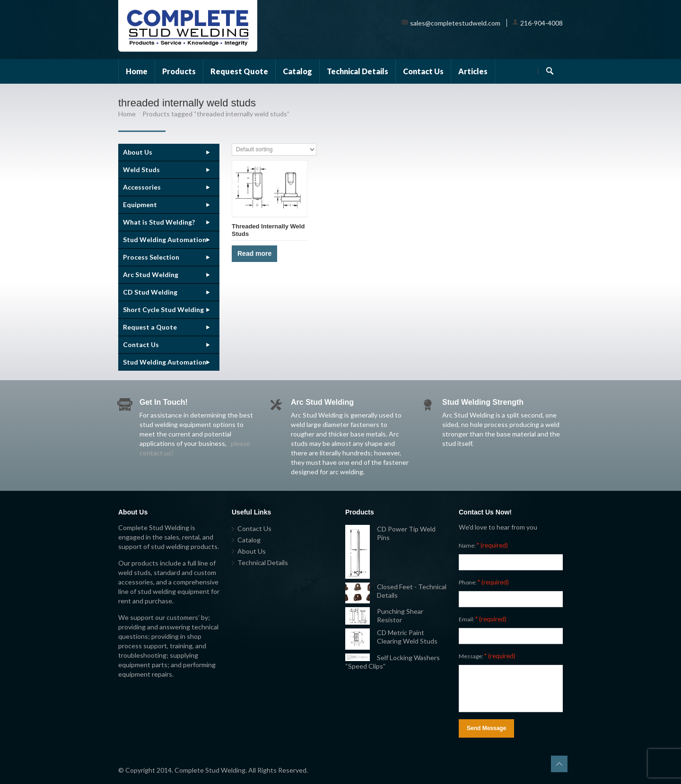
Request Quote (239, 71)
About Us (138, 152)
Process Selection (151, 257)
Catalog (297, 71)
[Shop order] (274, 149)
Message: (487, 656)
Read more (254, 253)
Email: (483, 619)
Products (179, 71)
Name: (483, 545)
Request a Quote (150, 327)
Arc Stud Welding (151, 274)
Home (137, 71)
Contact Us (423, 71)
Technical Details (358, 71)
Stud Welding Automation (165, 240)
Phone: (484, 582)
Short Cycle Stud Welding (163, 309)
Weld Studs (141, 170)
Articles (473, 71)
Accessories (142, 187)
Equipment (140, 205)
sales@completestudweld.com (455, 23)
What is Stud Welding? (159, 222)
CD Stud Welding (150, 292)
